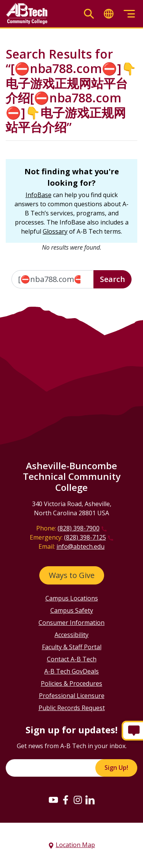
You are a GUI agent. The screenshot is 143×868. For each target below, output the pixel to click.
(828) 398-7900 (79, 528)
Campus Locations (72, 598)
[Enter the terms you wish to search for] (53, 279)
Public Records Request (72, 708)
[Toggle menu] (129, 14)
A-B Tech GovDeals (71, 671)
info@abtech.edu (80, 546)
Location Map (75, 845)
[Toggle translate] (109, 14)
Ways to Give (72, 575)
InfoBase (39, 195)
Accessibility (71, 635)
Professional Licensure (72, 696)
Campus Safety (72, 610)
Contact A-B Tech (72, 659)
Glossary (55, 231)
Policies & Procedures (71, 683)
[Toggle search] (89, 14)
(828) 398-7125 (85, 537)
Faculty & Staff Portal (72, 647)
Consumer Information (71, 623)
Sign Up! (116, 768)
